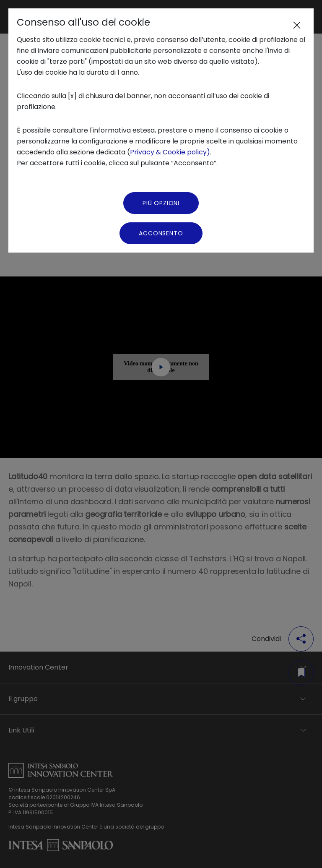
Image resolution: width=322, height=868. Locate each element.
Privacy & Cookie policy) (170, 152)
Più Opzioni (161, 203)
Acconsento (161, 233)
